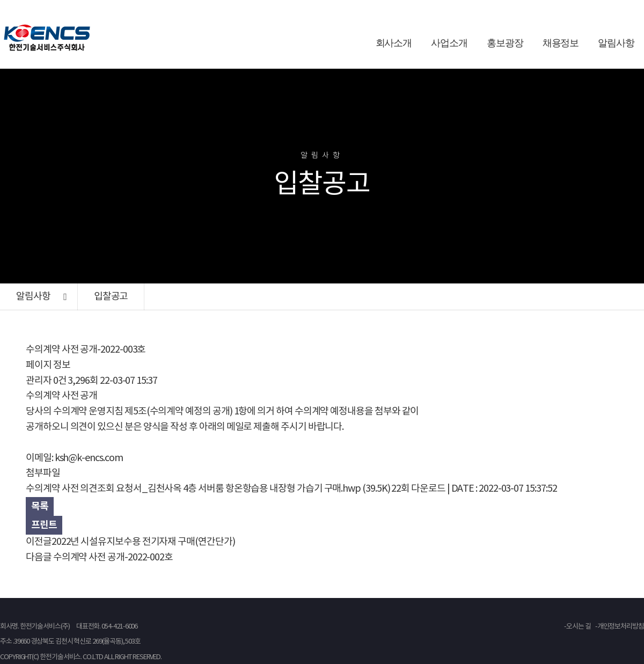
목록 (40, 506)
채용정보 (561, 43)
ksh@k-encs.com (89, 458)
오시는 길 (579, 627)
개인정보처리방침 (621, 627)
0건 (60, 381)
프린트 (44, 525)
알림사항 (616, 43)
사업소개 (449, 43)
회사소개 (394, 43)
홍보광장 (505, 43)
